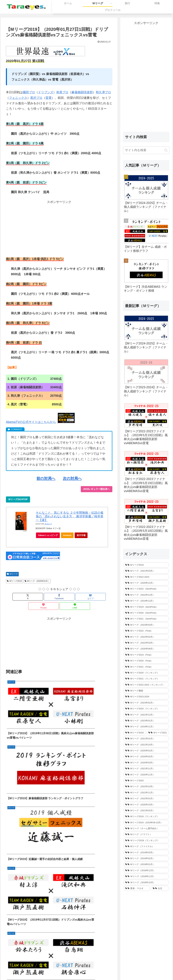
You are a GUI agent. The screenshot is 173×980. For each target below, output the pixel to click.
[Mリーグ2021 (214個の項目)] (158, 733)
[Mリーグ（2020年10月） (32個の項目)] (146, 805)
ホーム (64, 970)
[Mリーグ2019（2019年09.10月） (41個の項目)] (146, 823)
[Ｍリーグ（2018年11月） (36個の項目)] (146, 876)
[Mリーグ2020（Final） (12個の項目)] (146, 661)
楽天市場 (81, 535)
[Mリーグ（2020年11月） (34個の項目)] (146, 775)
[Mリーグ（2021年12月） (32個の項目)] (146, 715)
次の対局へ (72, 478)
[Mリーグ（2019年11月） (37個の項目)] (146, 727)
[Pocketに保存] (77, 597)
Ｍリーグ (12, 574)
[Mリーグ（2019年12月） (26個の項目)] (146, 601)
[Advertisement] (59, 228)
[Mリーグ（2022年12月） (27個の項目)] (146, 595)
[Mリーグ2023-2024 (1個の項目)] (146, 697)
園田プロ (29, 92)
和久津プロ (103, 92)
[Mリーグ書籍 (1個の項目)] (146, 691)
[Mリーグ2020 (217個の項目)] (146, 781)
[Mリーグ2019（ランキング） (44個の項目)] (146, 816)
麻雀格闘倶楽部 (82, 92)
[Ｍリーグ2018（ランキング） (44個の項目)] (146, 840)
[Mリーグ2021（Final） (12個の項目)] (146, 667)
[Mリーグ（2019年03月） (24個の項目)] (146, 852)
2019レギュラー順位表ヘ (97, 489)
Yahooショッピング (49, 536)
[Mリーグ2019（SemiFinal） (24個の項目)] (146, 607)
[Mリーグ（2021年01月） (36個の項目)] (146, 739)
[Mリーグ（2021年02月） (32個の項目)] (146, 810)
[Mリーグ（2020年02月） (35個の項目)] (146, 756)
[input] (146, 150)
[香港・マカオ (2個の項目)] (137, 888)
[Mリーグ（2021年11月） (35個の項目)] (146, 769)
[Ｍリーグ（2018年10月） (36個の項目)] (146, 882)
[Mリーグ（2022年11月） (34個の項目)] (146, 793)
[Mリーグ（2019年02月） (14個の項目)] (146, 858)
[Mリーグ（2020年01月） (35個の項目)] (146, 751)
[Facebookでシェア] (41, 597)
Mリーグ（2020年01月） (37, 581)
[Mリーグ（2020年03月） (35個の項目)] (146, 763)
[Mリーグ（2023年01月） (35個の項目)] (146, 721)
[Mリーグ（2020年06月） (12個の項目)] (146, 649)
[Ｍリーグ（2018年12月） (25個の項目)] (146, 870)
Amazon (67, 535)
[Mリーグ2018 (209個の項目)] (135, 733)
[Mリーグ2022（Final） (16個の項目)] (146, 631)
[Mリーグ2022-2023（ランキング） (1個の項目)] (146, 685)
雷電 (48, 98)
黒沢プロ (36, 98)
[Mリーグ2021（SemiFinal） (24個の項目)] (146, 619)
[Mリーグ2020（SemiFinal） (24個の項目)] (146, 613)
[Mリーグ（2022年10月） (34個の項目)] (146, 786)
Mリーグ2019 (14, 581)
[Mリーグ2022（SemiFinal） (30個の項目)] (146, 589)
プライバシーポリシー (101, 970)
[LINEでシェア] (95, 597)
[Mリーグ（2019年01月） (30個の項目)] (146, 864)
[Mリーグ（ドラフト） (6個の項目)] (146, 834)
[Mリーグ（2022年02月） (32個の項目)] (146, 637)
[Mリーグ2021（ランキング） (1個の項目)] (146, 679)
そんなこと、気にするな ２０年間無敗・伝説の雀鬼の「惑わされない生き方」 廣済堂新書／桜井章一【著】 (70, 516)
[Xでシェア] (23, 597)
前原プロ (62, 92)
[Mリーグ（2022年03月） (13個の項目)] (146, 643)
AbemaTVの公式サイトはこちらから (31, 422)
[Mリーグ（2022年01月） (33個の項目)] (146, 798)
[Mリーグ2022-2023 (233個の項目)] (146, 577)
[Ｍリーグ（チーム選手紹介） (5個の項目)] (146, 828)
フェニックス (18, 98)
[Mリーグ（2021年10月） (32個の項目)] (146, 745)
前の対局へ (46, 478)
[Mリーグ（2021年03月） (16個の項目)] (146, 571)
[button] (166, 150)
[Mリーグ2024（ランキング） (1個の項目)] (146, 709)
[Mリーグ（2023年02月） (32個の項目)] (146, 703)
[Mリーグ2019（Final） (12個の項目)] (146, 655)
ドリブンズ (46, 92)
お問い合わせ (78, 970)
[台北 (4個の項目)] (160, 888)
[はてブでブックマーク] (59, 597)
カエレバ (48, 524)
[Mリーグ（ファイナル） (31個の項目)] (146, 846)
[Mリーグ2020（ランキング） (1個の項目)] (146, 673)
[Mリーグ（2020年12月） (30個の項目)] (146, 583)
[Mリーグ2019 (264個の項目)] (146, 565)
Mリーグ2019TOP (18, 499)
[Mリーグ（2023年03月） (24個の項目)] (146, 625)
